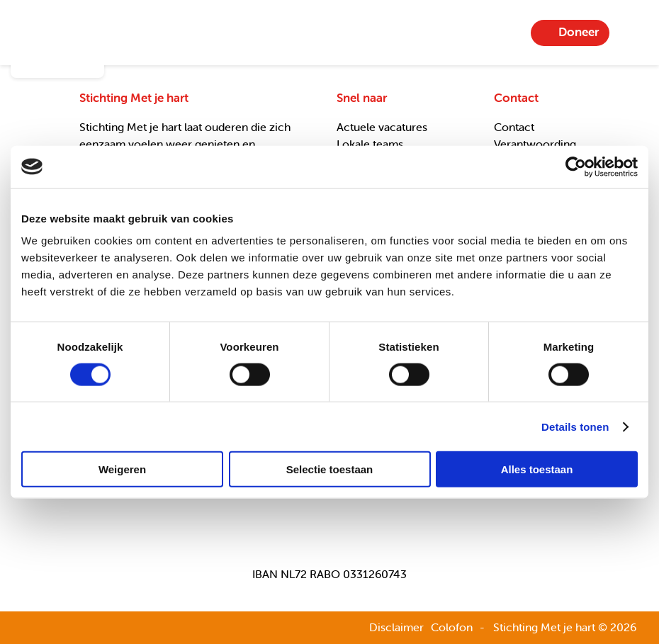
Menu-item (631, 33)
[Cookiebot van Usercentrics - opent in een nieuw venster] (576, 166)
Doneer (579, 32)
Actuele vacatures (382, 127)
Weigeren (122, 469)
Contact (514, 127)
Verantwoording (535, 144)
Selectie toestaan (330, 469)
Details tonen (575, 426)
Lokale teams (370, 144)
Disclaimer (396, 627)
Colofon (452, 627)
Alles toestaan (537, 469)
